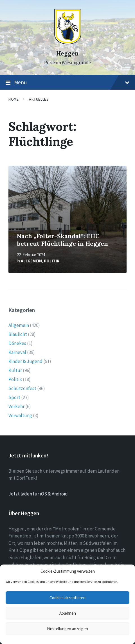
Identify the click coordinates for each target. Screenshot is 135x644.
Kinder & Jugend (25, 361)
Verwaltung (20, 415)
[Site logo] (68, 43)
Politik (52, 261)
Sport (14, 397)
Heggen (67, 53)
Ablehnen (68, 613)
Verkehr (16, 406)
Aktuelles (39, 99)
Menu (67, 83)
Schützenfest (22, 388)
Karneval (17, 352)
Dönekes (17, 343)
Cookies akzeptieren (67, 598)
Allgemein (31, 261)
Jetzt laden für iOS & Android (38, 494)
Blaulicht (18, 334)
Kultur (15, 370)
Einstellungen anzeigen (67, 629)
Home (13, 99)
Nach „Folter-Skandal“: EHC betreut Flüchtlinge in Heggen (62, 240)
